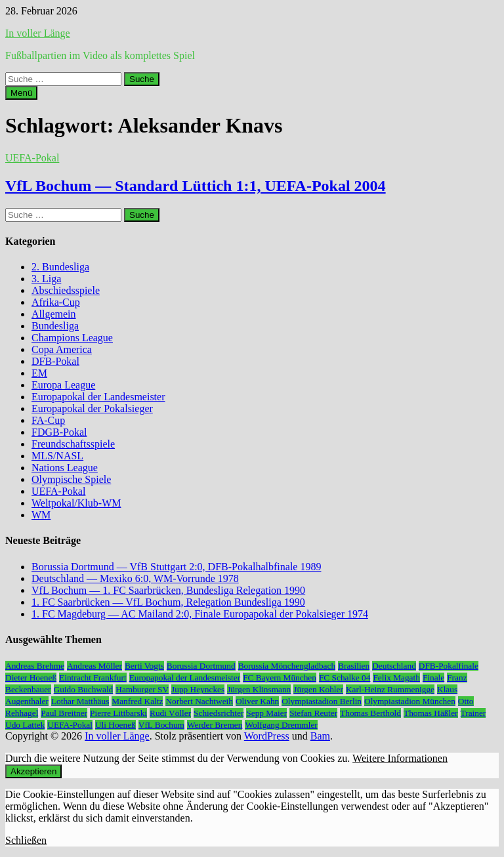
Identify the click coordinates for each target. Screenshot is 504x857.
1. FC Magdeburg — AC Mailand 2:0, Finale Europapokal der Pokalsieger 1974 (200, 614)
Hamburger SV (142, 689)
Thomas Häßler (431, 713)
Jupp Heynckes (198, 689)
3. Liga (46, 279)
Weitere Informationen (400, 758)
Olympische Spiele (71, 479)
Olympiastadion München (410, 701)
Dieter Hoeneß (31, 678)
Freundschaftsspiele (73, 444)
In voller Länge (38, 33)
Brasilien (354, 666)
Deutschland (394, 666)
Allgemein (54, 314)
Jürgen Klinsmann (259, 689)
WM (41, 515)
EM (39, 373)
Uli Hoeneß (115, 725)
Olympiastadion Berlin (322, 701)
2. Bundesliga (60, 267)
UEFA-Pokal (32, 158)
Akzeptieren (33, 771)
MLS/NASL (57, 456)
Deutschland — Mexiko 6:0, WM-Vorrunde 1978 (135, 578)
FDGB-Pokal (59, 432)
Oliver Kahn (257, 701)
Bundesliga (55, 326)
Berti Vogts (144, 666)
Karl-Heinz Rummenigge (390, 689)
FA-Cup (48, 420)
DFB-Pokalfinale (449, 666)
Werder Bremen (215, 725)
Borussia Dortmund (201, 666)
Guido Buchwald (84, 689)
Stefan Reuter (313, 713)
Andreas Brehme (35, 666)
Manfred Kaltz (137, 701)
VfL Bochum (161, 725)
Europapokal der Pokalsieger (92, 408)
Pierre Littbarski (118, 713)
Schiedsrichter (219, 713)
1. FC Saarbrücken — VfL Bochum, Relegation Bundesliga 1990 (168, 602)
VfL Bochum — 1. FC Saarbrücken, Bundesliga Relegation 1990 (168, 590)
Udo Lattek (25, 725)
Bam (320, 736)
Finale (433, 678)
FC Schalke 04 (345, 678)
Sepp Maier (266, 713)
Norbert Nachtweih (199, 701)
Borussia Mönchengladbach (287, 666)
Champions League (72, 338)
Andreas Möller (94, 666)
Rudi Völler (170, 713)
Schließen (26, 840)
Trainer (473, 713)
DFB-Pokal (55, 361)
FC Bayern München (280, 678)
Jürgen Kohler (318, 689)
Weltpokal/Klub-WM (76, 503)
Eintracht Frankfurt (93, 678)
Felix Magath (396, 678)
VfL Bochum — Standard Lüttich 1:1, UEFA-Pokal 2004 (196, 186)
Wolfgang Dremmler (281, 725)
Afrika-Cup (56, 302)
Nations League (65, 468)
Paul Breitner (64, 713)
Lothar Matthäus (80, 701)
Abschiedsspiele (66, 290)
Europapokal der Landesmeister (98, 397)
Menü (21, 93)
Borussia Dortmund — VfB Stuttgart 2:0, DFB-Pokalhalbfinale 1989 (176, 567)
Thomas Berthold (370, 713)
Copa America (62, 349)
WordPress (267, 736)
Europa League (63, 385)
